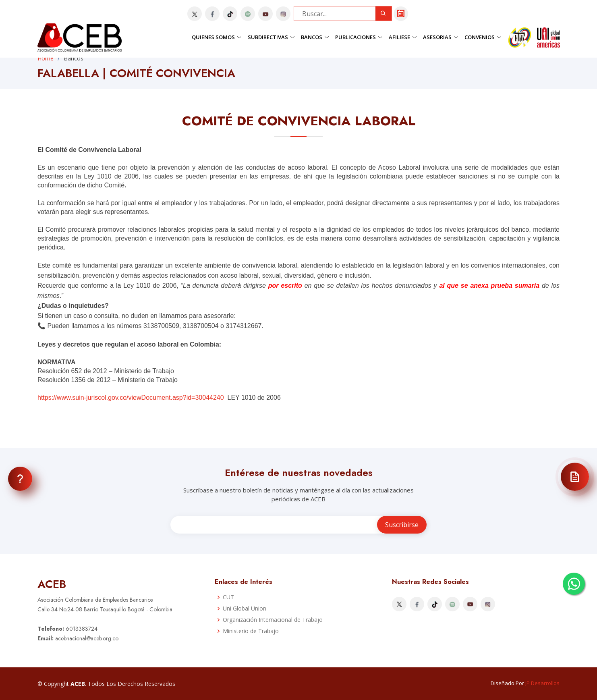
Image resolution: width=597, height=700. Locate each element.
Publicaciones (359, 37)
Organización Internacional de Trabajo (273, 620)
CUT (228, 597)
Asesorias (441, 37)
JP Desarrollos (542, 683)
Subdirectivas (271, 37)
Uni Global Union (245, 609)
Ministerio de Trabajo (251, 631)
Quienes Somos (217, 37)
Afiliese (403, 37)
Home (46, 58)
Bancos (315, 37)
